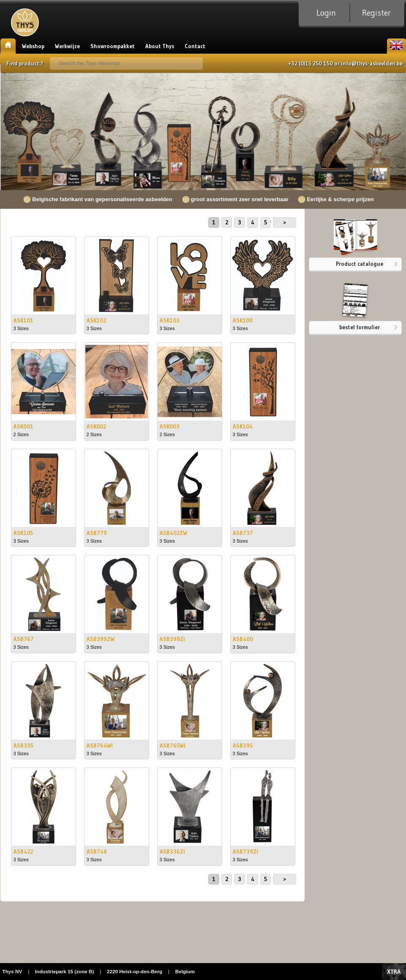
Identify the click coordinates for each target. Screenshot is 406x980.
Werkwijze (67, 46)
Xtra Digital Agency (394, 972)
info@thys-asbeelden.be (372, 63)
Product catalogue (360, 264)
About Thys (160, 46)
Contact (195, 46)
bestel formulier (360, 327)
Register (376, 13)
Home (8, 46)
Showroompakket (113, 46)
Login (326, 13)
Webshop (33, 46)
